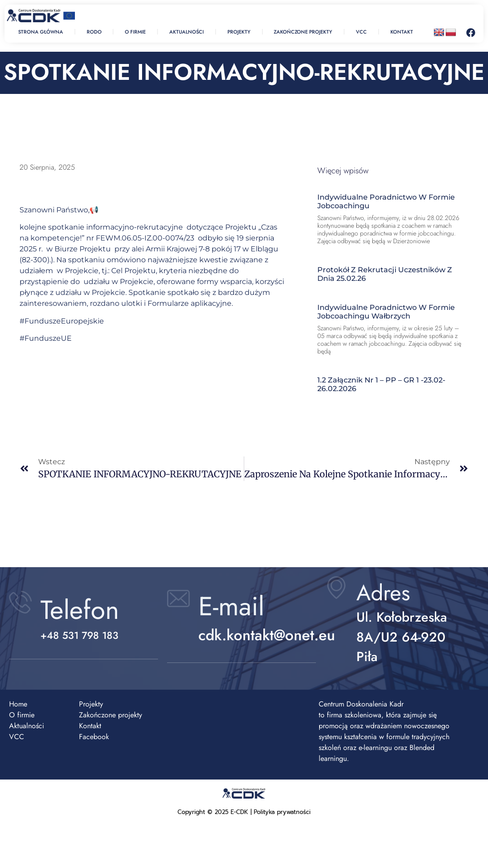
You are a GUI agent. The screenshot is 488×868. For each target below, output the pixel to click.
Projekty (239, 32)
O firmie (135, 32)
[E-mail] (178, 598)
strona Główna (41, 32)
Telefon (80, 610)
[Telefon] (20, 602)
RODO (94, 32)
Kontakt (402, 32)
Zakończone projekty (303, 32)
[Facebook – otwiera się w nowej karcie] (471, 33)
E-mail (231, 606)
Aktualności (187, 32)
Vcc (361, 32)
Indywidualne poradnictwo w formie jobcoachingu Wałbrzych (386, 312)
